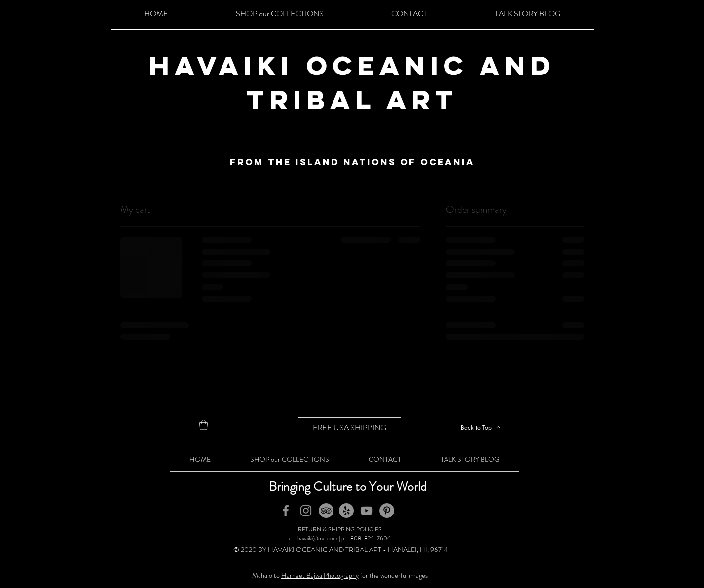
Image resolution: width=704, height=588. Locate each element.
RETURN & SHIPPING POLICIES (340, 529)
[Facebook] (286, 511)
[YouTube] (367, 511)
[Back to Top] (481, 427)
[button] (204, 425)
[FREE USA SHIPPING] (350, 427)
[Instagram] (306, 511)
